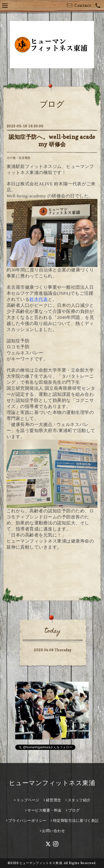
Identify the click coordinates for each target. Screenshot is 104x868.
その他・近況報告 (19, 158)
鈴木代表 (39, 299)
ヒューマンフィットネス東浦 (52, 783)
